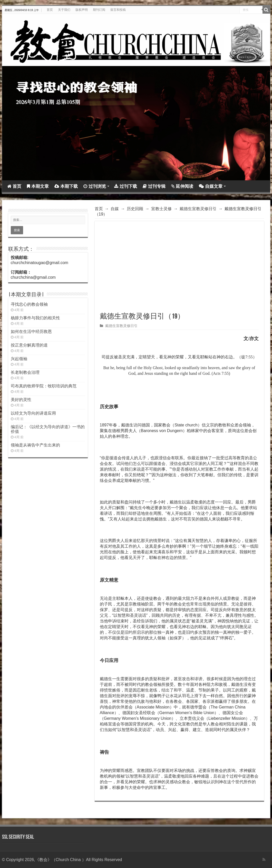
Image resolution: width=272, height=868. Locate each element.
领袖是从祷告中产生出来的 (35, 445)
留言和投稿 (118, 10)
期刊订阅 (99, 10)
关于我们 (64, 10)
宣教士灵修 (161, 209)
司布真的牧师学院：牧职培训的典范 (44, 386)
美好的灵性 (21, 400)
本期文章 (38, 186)
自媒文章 (211, 186)
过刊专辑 (154, 186)
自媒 (115, 209)
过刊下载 (126, 186)
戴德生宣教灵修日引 (198, 209)
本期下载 (66, 186)
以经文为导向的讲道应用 (33, 413)
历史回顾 (135, 209)
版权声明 (82, 10)
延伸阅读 (182, 186)
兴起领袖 (19, 359)
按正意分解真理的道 (29, 345)
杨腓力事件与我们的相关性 (35, 318)
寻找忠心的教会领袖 (29, 304)
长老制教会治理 (25, 372)
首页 (50, 10)
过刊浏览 (95, 186)
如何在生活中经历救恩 (31, 332)
